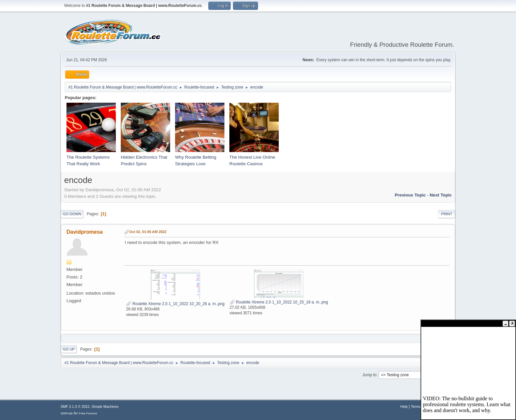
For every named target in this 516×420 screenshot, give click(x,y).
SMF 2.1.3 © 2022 (75, 407)
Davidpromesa (85, 232)
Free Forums (88, 413)
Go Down (72, 214)
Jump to (369, 375)
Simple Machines (105, 407)
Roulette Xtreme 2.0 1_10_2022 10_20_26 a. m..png (175, 304)
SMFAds (67, 413)
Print (447, 214)
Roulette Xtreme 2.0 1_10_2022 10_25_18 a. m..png (279, 302)
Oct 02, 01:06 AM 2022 (148, 232)
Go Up (69, 349)
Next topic (441, 195)
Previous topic (410, 195)
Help (404, 407)
